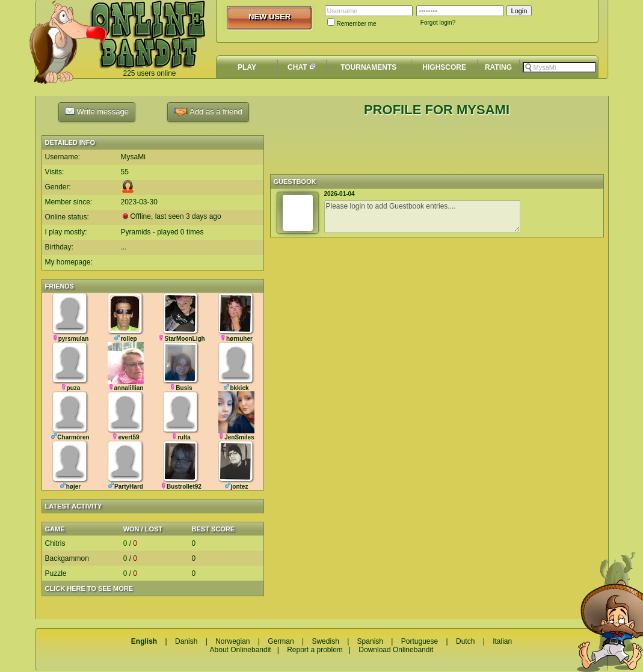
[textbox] (559, 67)
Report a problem (315, 650)
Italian (502, 641)
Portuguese (420, 641)
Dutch (465, 641)
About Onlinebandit (241, 650)
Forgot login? (438, 23)
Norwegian (232, 641)
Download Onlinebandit (396, 650)
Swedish (325, 641)
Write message (97, 111)
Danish (186, 641)
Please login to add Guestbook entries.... (422, 216)
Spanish (370, 641)
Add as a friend (208, 112)
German (281, 641)
